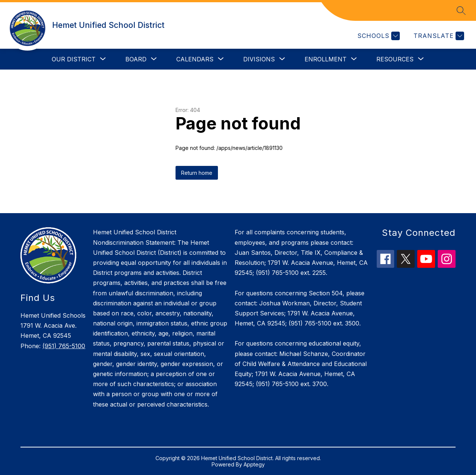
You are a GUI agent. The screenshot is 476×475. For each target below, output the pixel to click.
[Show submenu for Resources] (395, 59)
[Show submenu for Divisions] (259, 59)
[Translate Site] (438, 36)
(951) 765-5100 (64, 346)
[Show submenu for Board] (136, 59)
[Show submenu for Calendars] (195, 59)
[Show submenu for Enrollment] (326, 59)
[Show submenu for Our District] (74, 59)
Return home (197, 173)
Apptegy (254, 464)
